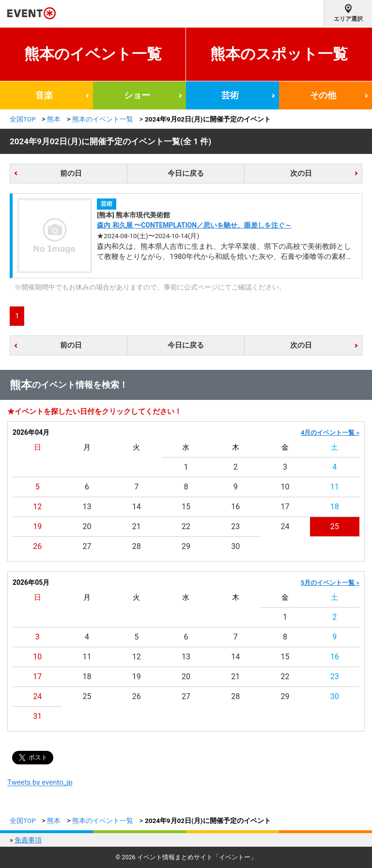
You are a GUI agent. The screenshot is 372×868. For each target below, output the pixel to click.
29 (186, 546)
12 (37, 507)
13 (87, 507)
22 (186, 526)
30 (235, 546)
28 (137, 546)
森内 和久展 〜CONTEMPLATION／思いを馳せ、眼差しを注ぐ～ (194, 225)
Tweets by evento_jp (40, 782)
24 (285, 526)
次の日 (301, 173)
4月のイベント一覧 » (330, 433)
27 (87, 546)
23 (235, 526)
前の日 (71, 173)
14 (137, 507)
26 (37, 546)
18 (335, 507)
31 (37, 716)
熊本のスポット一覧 (279, 54)
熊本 (54, 119)
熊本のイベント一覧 (93, 54)
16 (235, 507)
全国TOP (23, 119)
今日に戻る (186, 173)
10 (285, 487)
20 (87, 526)
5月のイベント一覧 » (330, 583)
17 (285, 507)
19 (37, 526)
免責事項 (28, 840)
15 (186, 507)
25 (335, 526)
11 (335, 487)
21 (137, 526)
